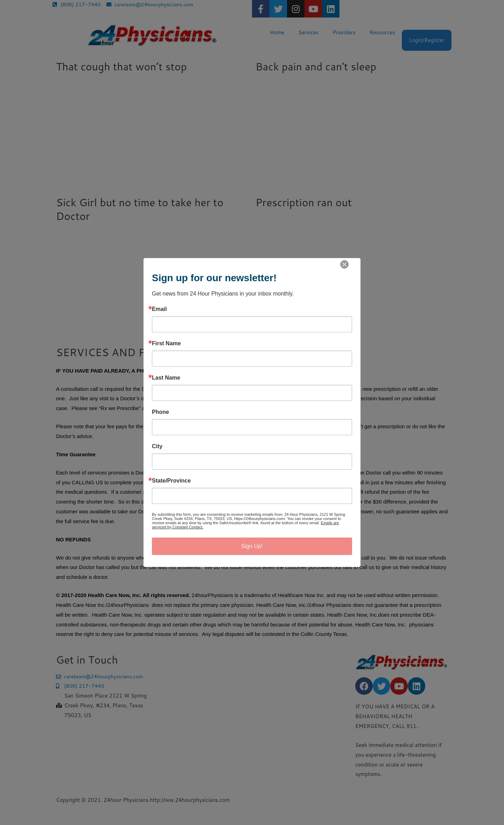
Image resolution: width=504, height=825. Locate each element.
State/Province (171, 481)
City (157, 446)
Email (159, 309)
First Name (166, 344)
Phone (160, 412)
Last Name (166, 378)
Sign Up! (252, 546)
